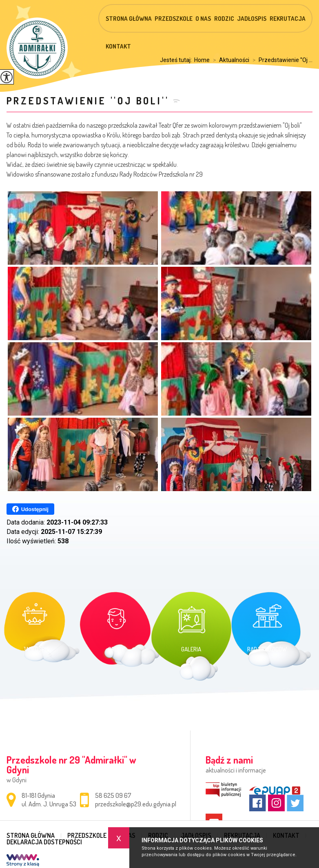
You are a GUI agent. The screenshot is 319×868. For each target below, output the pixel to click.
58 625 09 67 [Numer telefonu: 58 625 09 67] (113, 795)
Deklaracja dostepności (44, 842)
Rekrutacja (288, 19)
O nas (203, 19)
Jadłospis (252, 19)
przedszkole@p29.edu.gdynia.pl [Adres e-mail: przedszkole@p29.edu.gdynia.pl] (136, 804)
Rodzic (224, 19)
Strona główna (129, 19)
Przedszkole (174, 19)
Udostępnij (30, 509)
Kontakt (118, 46)
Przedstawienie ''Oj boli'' (88, 101)
